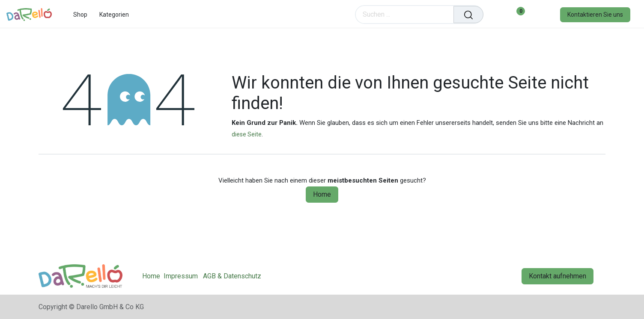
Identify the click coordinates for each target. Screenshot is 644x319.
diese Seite (247, 134)
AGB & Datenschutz (232, 276)
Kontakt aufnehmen (558, 276)
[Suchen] (468, 15)
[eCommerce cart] (496, 15)
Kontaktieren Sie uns (595, 15)
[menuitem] (80, 15)
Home (322, 194)
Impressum (181, 276)
